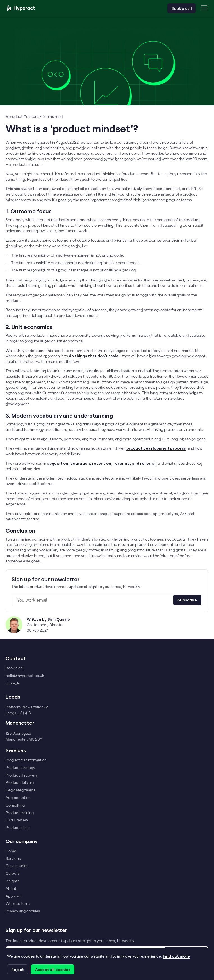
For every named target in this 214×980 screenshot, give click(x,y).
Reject (18, 969)
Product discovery (22, 775)
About (11, 889)
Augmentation (18, 798)
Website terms (19, 903)
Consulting (15, 805)
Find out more (176, 956)
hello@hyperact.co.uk (25, 676)
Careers (13, 873)
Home (11, 851)
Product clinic (18, 828)
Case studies (17, 866)
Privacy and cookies (23, 911)
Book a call (182, 8)
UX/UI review (17, 820)
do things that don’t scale (94, 356)
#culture (31, 116)
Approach (14, 896)
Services (13, 858)
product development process (156, 448)
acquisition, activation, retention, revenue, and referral (101, 463)
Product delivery (20, 782)
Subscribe (187, 600)
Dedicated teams (21, 790)
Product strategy (20, 768)
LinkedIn (13, 683)
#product (14, 116)
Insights (12, 881)
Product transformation (26, 760)
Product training (20, 813)
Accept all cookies (53, 969)
